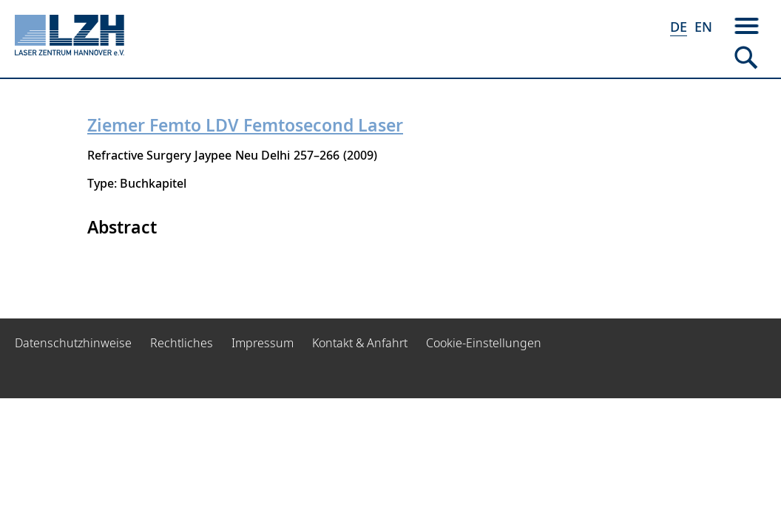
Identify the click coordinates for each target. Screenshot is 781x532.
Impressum (263, 343)
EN (703, 27)
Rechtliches (182, 343)
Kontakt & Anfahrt (360, 343)
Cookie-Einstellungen (484, 343)
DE (679, 27)
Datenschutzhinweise (73, 343)
